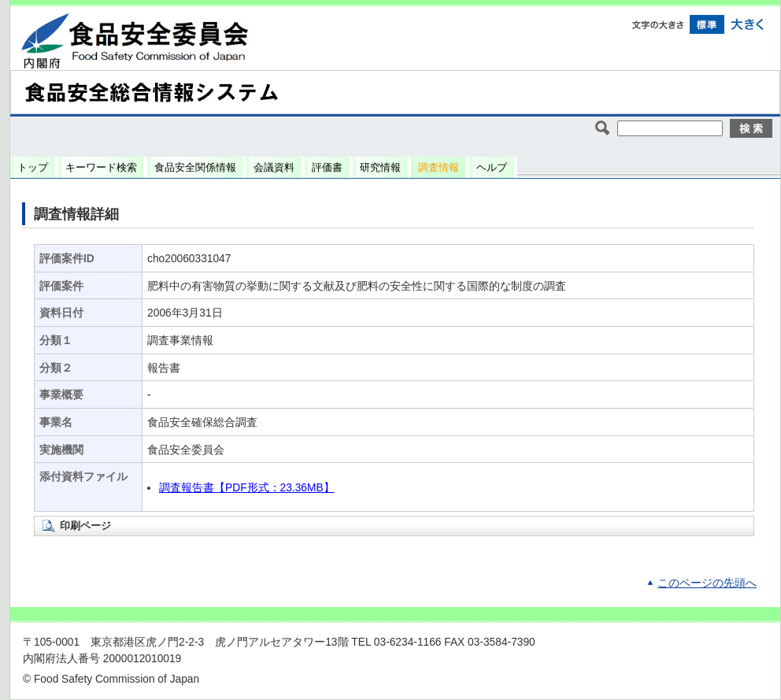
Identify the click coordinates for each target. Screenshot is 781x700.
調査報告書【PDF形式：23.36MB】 (247, 488)
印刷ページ (85, 526)
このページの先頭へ (707, 583)
